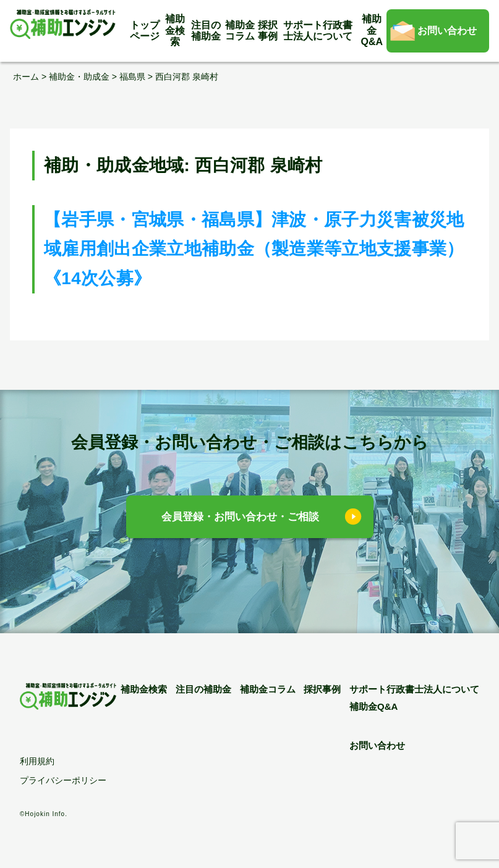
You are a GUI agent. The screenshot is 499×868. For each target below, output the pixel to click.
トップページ (145, 31)
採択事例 (268, 31)
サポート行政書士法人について (318, 31)
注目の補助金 (206, 31)
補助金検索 (175, 30)
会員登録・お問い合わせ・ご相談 (240, 517)
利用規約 (37, 761)
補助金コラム (240, 31)
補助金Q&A (372, 30)
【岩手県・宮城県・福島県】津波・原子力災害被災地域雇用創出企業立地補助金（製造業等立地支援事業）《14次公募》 (254, 249)
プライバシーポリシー (63, 780)
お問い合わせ (447, 31)
